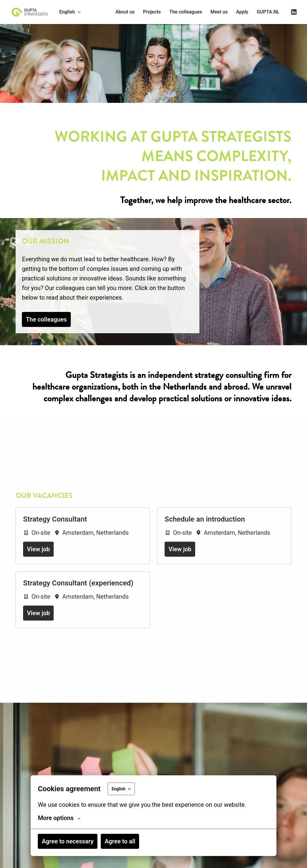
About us (125, 12)
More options (59, 818)
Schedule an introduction (205, 540)
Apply (242, 12)
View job (38, 570)
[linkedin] (294, 12)
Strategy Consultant (55, 540)
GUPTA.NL (268, 12)
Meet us (219, 12)
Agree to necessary (68, 841)
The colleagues (186, 12)
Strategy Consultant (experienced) (78, 604)
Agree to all (120, 841)
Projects (152, 12)
